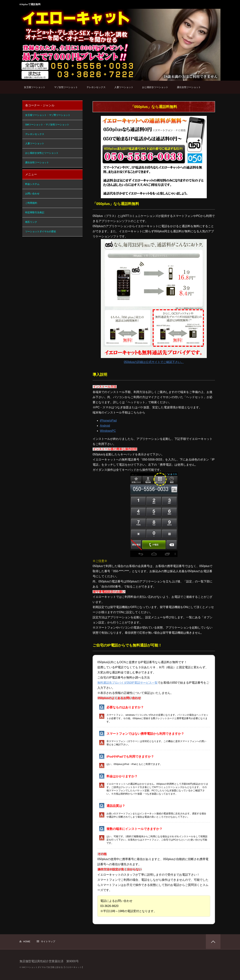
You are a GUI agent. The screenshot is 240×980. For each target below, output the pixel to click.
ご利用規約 (31, 203)
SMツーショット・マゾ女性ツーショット (47, 125)
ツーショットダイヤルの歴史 (41, 231)
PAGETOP (213, 942)
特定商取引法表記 (35, 212)
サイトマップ (48, 941)
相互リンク (31, 222)
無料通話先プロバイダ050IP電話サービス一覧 (127, 683)
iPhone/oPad (108, 421)
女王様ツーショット (35, 87)
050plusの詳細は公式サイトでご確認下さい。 (154, 362)
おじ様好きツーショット (155, 87)
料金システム (32, 184)
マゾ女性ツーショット (66, 87)
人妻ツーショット (124, 87)
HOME (27, 941)
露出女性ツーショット (189, 87)
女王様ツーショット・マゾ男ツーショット (48, 115)
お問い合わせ (32, 194)
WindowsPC (108, 431)
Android (105, 426)
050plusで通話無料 (30, 4)
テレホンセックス (96, 87)
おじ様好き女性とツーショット (42, 153)
